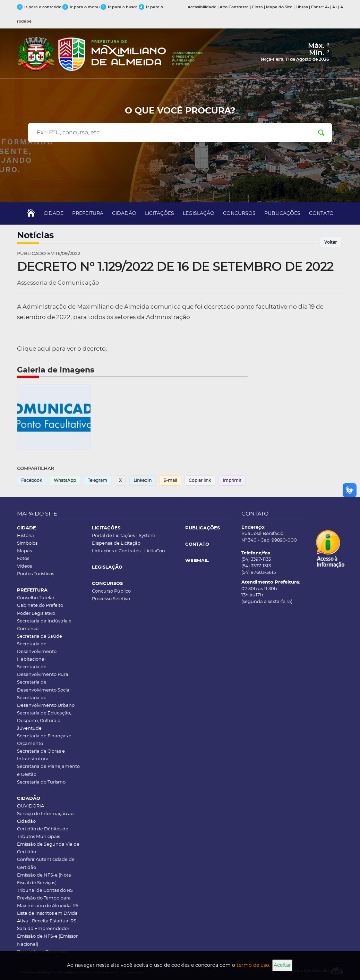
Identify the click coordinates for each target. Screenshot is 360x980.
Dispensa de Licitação (116, 543)
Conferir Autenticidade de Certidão (46, 864)
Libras (302, 7)
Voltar (331, 242)
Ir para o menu (82, 7)
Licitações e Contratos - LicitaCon (128, 551)
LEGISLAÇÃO (199, 213)
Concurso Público (111, 591)
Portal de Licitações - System (124, 536)
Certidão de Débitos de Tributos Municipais (43, 833)
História (25, 536)
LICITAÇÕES (160, 213)
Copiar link (200, 480)
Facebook (32, 480)
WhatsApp (65, 480)
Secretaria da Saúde (40, 636)
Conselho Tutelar (36, 598)
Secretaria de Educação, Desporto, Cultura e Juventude (44, 721)
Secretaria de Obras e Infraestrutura (41, 755)
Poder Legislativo (36, 614)
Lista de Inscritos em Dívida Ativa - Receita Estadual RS (47, 917)
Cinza (257, 7)
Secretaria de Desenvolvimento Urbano (46, 702)
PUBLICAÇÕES (282, 213)
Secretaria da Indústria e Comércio (44, 625)
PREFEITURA (88, 213)
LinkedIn (143, 480)
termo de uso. (253, 965)
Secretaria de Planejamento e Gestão (48, 770)
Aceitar (282, 965)
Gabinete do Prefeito (40, 606)
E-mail (170, 480)
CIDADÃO (124, 213)
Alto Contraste (234, 7)
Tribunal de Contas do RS (45, 891)
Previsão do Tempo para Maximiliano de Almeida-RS (48, 902)
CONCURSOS (239, 213)
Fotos (23, 559)
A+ (335, 7)
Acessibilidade (202, 7)
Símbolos (27, 543)
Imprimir (232, 480)
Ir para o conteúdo (40, 7)
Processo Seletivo (111, 599)
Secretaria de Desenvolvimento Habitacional (37, 652)
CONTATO (321, 213)
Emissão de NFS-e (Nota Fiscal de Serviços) (44, 879)
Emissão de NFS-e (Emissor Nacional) (47, 940)
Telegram (97, 480)
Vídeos (24, 566)
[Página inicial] (110, 49)
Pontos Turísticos (36, 574)
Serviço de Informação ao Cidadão (45, 818)
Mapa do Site (279, 7)
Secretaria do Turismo (41, 782)
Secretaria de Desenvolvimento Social (44, 686)
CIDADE (54, 213)
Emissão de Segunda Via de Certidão (48, 848)
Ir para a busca (120, 7)
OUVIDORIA (31, 806)
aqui (44, 349)
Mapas (24, 551)
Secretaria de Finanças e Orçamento (44, 740)
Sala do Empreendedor (43, 929)
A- (327, 7)
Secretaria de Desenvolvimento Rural (43, 671)
